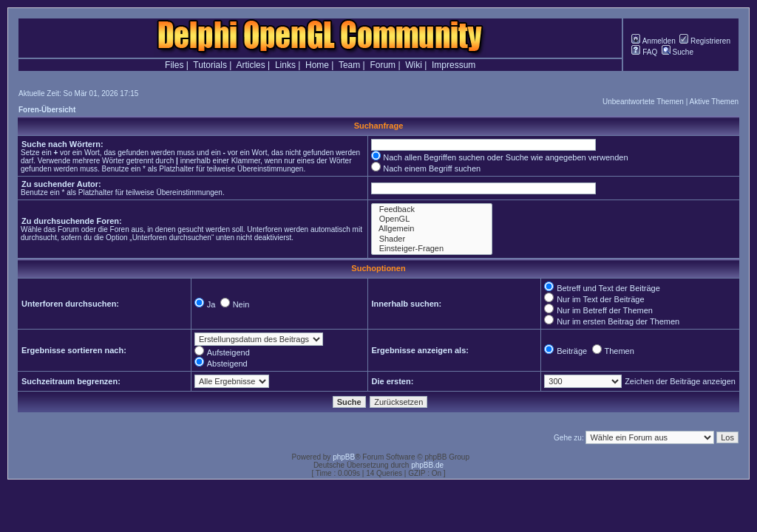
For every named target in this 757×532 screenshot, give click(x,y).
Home (317, 65)
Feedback (432, 209)
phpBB (344, 457)
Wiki (414, 65)
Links (285, 65)
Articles (250, 65)
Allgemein (432, 229)
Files (174, 65)
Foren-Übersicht (47, 110)
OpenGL (432, 219)
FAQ (644, 52)
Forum (383, 65)
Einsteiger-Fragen (432, 249)
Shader (432, 239)
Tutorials (210, 65)
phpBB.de (427, 465)
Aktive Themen (714, 102)
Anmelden (653, 41)
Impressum (454, 65)
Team (349, 65)
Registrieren (705, 41)
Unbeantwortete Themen (643, 102)
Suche (678, 52)
